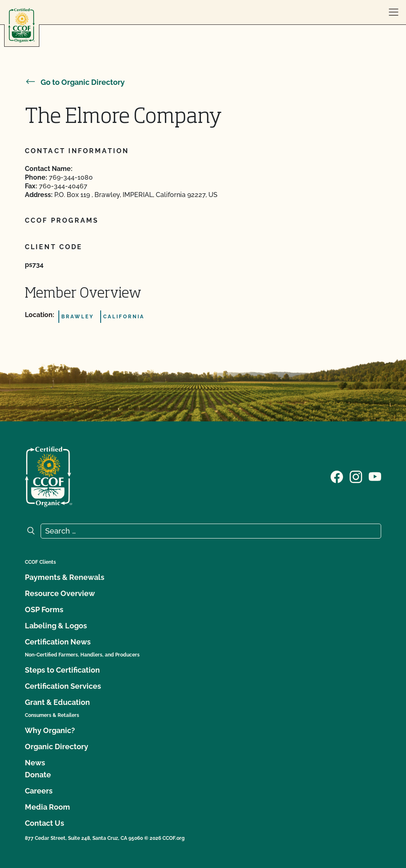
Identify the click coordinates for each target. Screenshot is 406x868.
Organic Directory (57, 747)
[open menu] (394, 12)
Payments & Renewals (65, 577)
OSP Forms (44, 610)
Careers (39, 791)
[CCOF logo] (22, 25)
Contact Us (45, 823)
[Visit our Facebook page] (337, 476)
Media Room (47, 807)
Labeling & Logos (56, 626)
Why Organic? (50, 730)
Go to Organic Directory (75, 82)
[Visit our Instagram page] (356, 476)
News (35, 763)
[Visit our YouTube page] (375, 476)
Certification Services (63, 686)
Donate (38, 775)
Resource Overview (60, 593)
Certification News (58, 642)
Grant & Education (57, 702)
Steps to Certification (62, 670)
